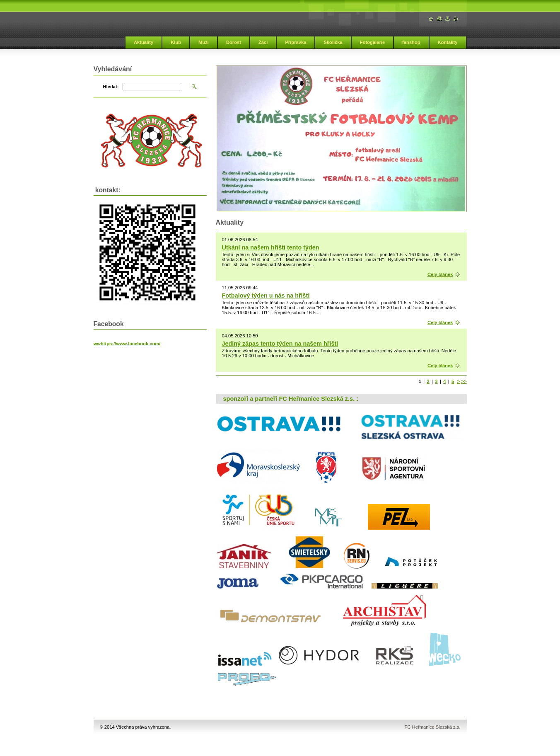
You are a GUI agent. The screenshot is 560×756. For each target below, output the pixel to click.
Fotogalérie (372, 42)
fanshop (411, 42)
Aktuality (144, 42)
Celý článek (440, 274)
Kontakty (448, 42)
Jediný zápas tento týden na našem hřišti (280, 344)
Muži (204, 42)
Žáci (263, 42)
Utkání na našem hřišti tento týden (271, 247)
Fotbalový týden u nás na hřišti (266, 296)
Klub (176, 42)
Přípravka (296, 42)
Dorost (234, 42)
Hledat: (111, 87)
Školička (333, 42)
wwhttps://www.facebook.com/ (127, 344)
